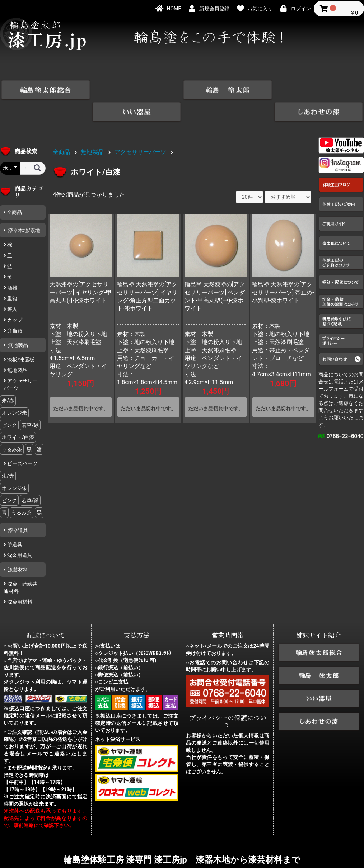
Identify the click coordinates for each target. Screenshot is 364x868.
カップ (14, 298)
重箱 (12, 277)
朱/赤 (8, 379)
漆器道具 (17, 508)
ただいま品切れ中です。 (81, 387)
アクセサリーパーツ (20, 363)
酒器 (12, 266)
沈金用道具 (19, 533)
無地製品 (17, 323)
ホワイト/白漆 (18, 415)
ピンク (9, 403)
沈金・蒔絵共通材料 (20, 566)
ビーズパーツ (22, 442)
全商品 (14, 190)
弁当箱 (14, 309)
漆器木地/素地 (24, 208)
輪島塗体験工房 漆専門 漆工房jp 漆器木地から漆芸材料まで (182, 838)
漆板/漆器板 (20, 338)
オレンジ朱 (14, 391)
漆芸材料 (17, 548)
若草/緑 (30, 403)
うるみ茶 (12, 428)
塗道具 (14, 523)
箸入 (12, 287)
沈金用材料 (19, 580)
